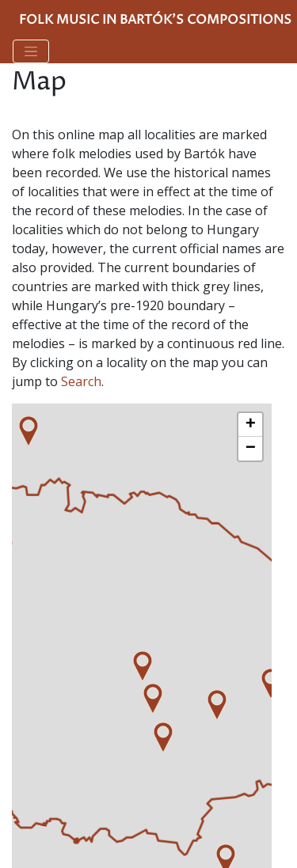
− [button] (251, 449)
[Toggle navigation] (31, 51)
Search (81, 381)
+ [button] (251, 425)
